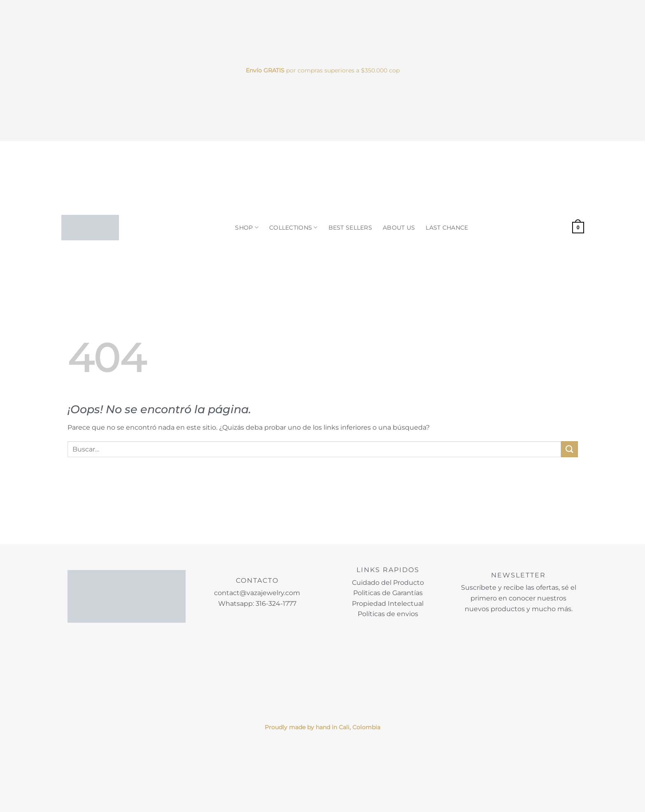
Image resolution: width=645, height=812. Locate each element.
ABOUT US (399, 228)
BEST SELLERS (350, 228)
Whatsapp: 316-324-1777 (257, 604)
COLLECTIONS (293, 227)
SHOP (247, 227)
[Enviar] (569, 449)
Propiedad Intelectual (388, 604)
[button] (578, 228)
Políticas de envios (388, 614)
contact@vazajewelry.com (257, 593)
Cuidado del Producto (388, 583)
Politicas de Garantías (388, 593)
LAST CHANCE (447, 228)
